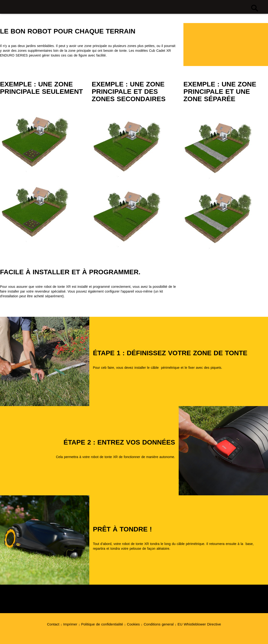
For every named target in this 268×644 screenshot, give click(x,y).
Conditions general (159, 624)
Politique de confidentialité (102, 624)
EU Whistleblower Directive (199, 624)
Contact (53, 624)
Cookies (133, 624)
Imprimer (70, 624)
